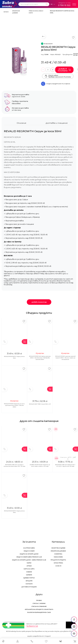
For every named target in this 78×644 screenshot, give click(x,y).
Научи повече (16, 103)
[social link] (74, 620)
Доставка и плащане (29, 587)
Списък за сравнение (39, 606)
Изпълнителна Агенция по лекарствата (39, 609)
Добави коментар (39, 302)
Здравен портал (29, 578)
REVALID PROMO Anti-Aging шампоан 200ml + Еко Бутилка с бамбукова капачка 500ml (40, 358)
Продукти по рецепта (58, 560)
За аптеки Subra (29, 548)
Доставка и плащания (57, 123)
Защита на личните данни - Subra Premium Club (29, 560)
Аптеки (29, 566)
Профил (39, 600)
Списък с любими (39, 603)
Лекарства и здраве (58, 548)
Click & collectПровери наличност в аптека (58, 76)
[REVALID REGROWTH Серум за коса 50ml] (20, 60)
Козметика (58, 554)
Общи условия (29, 551)
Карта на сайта (29, 569)
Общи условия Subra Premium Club (29, 557)
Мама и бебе (58, 557)
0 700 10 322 (64, 5)
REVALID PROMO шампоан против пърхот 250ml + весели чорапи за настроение (65, 358)
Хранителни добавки (58, 551)
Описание (21, 123)
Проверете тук (32, 626)
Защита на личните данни (29, 554)
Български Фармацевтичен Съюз (39, 612)
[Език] (53, 4)
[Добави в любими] (24, 321)
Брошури (29, 581)
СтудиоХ (48, 636)
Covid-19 (58, 566)
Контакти (29, 584)
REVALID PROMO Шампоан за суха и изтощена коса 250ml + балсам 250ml (14, 405)
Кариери (29, 575)
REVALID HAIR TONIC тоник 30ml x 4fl (40, 404)
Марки (29, 563)
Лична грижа (58, 563)
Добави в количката (64, 70)
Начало (6, 12)
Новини (29, 572)
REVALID (58, 55)
